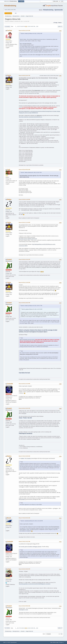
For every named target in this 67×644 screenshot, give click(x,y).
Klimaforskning (10, 6)
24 (31, 26)
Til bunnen (7, 27)
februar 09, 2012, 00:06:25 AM (24, 606)
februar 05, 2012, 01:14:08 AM (24, 199)
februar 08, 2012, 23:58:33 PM (24, 569)
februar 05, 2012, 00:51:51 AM (24, 170)
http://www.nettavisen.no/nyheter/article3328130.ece (30, 117)
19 (23, 26)
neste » (60, 23)
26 (34, 26)
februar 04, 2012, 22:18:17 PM (24, 75)
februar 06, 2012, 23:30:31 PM (24, 408)
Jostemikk (10, 384)
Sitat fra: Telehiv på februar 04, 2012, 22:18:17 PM (31, 172)
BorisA (9, 518)
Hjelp (51, 642)
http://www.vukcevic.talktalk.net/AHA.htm (28, 239)
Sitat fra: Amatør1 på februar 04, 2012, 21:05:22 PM (32, 34)
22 (28, 26)
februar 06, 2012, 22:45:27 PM (24, 303)
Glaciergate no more (23, 610)
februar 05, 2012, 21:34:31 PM (24, 259)
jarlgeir (9, 569)
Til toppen (7, 628)
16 (18, 26)
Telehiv (9, 75)
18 (21, 26)
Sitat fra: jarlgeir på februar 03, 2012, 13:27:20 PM (32, 309)
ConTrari (9, 31)
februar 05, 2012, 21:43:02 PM (24, 282)
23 (30, 26)
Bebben (9, 199)
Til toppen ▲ (61, 642)
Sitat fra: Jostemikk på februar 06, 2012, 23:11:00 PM (32, 521)
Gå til (44, 634)
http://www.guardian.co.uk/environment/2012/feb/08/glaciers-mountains (35, 584)
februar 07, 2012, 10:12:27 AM (24, 541)
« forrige (55, 23)
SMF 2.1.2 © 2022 (7, 642)
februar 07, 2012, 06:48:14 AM (24, 518)
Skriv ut (60, 27)
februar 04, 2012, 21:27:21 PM (24, 31)
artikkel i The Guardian (26, 458)
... (17, 26)
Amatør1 (9, 259)
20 (24, 26)
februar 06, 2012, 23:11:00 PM (24, 384)
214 (37, 26)
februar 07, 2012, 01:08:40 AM (24, 456)
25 (33, 26)
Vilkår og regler (56, 642)
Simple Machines (14, 642)
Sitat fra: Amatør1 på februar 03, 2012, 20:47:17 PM (32, 306)
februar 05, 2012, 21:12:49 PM (24, 222)
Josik (9, 170)
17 (19, 26)
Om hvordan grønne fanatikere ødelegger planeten (30, 547)
